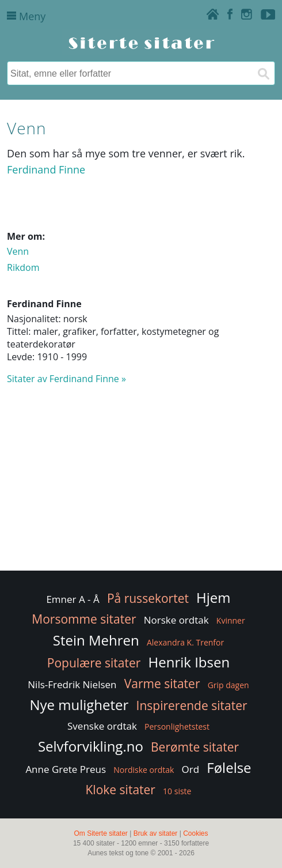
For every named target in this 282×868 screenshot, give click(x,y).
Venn (18, 251)
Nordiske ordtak (144, 770)
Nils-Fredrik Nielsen (72, 684)
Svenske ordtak (102, 726)
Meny (26, 16)
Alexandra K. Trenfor (185, 642)
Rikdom (23, 267)
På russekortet (148, 598)
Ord (191, 769)
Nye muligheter (79, 705)
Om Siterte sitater (100, 833)
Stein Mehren (96, 640)
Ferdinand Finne (46, 169)
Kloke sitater (121, 790)
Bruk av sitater (156, 833)
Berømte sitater (195, 747)
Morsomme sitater (84, 619)
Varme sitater (162, 684)
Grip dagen (228, 685)
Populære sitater (94, 663)
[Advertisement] (141, 483)
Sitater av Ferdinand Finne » (66, 379)
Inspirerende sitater (192, 705)
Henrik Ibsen (189, 662)
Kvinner (231, 620)
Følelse (229, 767)
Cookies (195, 833)
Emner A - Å (73, 599)
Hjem (213, 597)
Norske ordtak (176, 620)
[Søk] (263, 73)
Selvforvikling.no (91, 746)
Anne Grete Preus (66, 769)
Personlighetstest (177, 727)
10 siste (177, 791)
